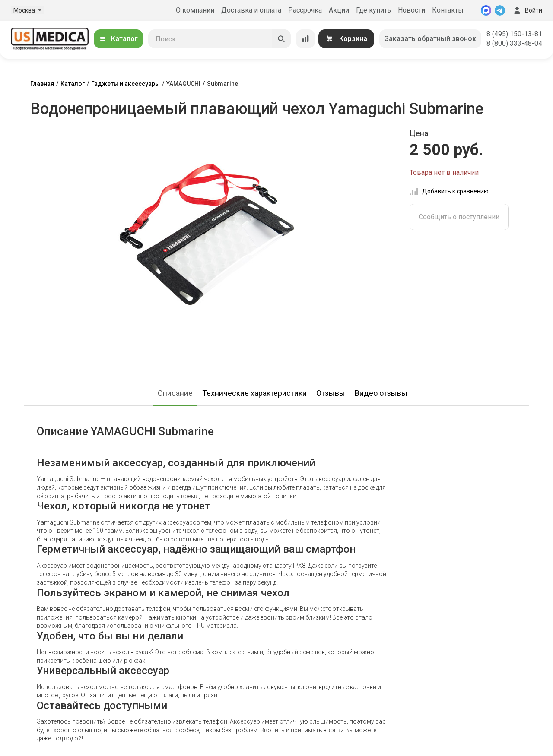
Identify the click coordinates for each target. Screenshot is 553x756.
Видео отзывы (381, 393)
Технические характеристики (254, 393)
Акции (339, 10)
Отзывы (331, 393)
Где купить (373, 10)
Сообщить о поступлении (459, 217)
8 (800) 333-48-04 (514, 43)
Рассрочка (305, 10)
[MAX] (486, 10)
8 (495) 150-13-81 (514, 34)
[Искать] (281, 39)
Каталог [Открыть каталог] (118, 39)
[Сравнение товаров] (305, 39)
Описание (175, 393)
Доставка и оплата (251, 10)
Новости (412, 10)
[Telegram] (500, 10)
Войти (527, 10)
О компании (195, 10)
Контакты (448, 10)
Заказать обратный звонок (430, 39)
